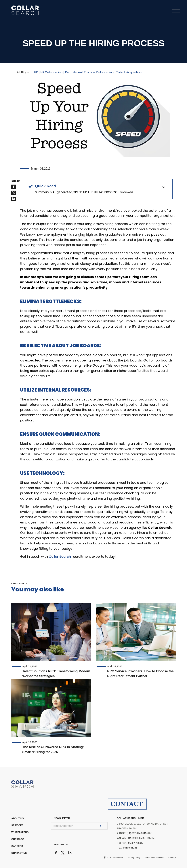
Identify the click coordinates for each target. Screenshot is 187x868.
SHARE (16, 181)
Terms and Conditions (154, 858)
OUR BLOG (18, 839)
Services (17, 825)
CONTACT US (19, 853)
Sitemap (172, 858)
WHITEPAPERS (20, 832)
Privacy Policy (134, 858)
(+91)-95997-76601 (132, 843)
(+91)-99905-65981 (136, 838)
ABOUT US (18, 818)
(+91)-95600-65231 (127, 848)
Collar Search (60, 557)
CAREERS (17, 846)
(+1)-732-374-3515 (137, 833)
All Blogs (23, 72)
